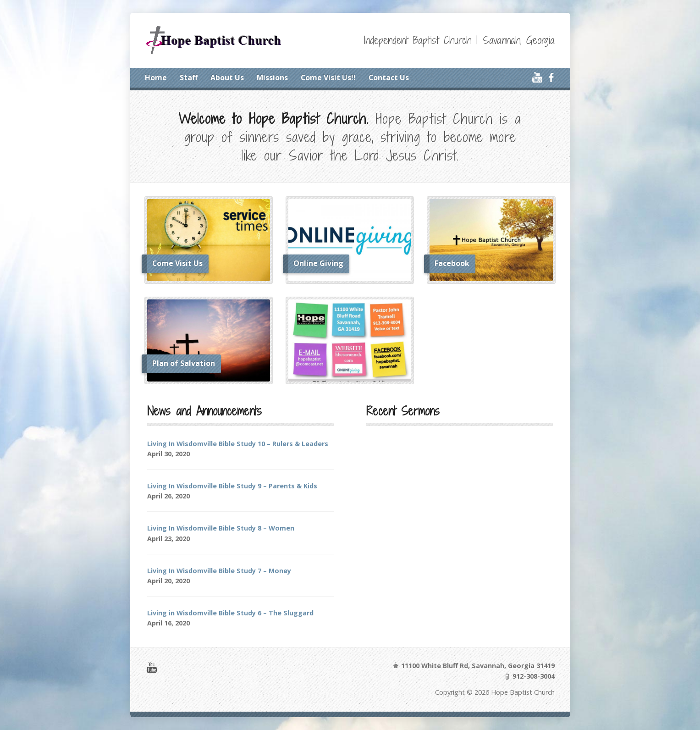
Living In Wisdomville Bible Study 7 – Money (219, 571)
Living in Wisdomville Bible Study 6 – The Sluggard (230, 613)
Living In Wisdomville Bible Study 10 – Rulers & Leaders (238, 444)
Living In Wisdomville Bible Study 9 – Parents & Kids (232, 486)
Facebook (551, 77)
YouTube (537, 77)
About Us (227, 77)
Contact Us (389, 77)
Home (156, 77)
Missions (272, 77)
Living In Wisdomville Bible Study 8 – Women (221, 528)
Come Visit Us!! (328, 77)
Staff (189, 77)
